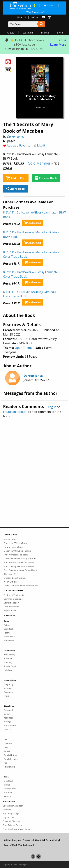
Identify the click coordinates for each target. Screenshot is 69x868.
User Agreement (11, 607)
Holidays (8, 670)
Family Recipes (11, 759)
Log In (35, 17)
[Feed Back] (43, 17)
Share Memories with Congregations (21, 586)
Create (11, 33)
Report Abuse (10, 610)
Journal (7, 785)
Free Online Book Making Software (20, 559)
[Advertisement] (34, 465)
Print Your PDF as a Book (15, 543)
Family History (10, 755)
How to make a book (13, 547)
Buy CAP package (11, 813)
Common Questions (13, 599)
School (7, 714)
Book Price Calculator (13, 806)
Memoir (7, 688)
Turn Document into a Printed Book (20, 570)
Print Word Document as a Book (19, 562)
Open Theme (24, 348)
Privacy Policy (52, 840)
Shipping (7, 810)
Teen (6, 747)
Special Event (10, 666)
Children (8, 743)
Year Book (8, 718)
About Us (39, 840)
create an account (15, 412)
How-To (7, 729)
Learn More (58, 45)
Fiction (7, 625)
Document (9, 692)
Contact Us (28, 840)
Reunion (8, 796)
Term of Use (10, 845)
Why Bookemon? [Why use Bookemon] (35, 12)
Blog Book (8, 781)
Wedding (8, 662)
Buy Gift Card (9, 817)
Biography (8, 684)
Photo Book (9, 637)
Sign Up (22, 17)
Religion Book (10, 789)
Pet (5, 763)
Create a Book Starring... (15, 578)
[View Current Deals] (34, 5)
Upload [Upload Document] (49, 5)
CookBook (8, 629)
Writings (8, 722)
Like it (41, 145)
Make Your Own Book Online (17, 551)
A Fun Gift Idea (11, 582)
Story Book (9, 640)
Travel (7, 696)
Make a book (10, 539)
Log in (52, 407)
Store (60, 33)
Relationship (9, 767)
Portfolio (8, 792)
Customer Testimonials (15, 595)
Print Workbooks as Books (16, 555)
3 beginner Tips (11, 574)
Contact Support (11, 603)
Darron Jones (16, 137)
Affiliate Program (12, 840)
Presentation (10, 725)
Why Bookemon (25, 845)
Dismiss (61, 40)
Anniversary (9, 655)
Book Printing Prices (12, 825)
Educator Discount (11, 821)
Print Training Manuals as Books (19, 566)
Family (7, 751)
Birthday (8, 658)
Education (28, 33)
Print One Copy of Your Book (16, 829)
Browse (45, 33)
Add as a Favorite (19, 145)
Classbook (8, 710)
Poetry (7, 633)
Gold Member (39, 163)
